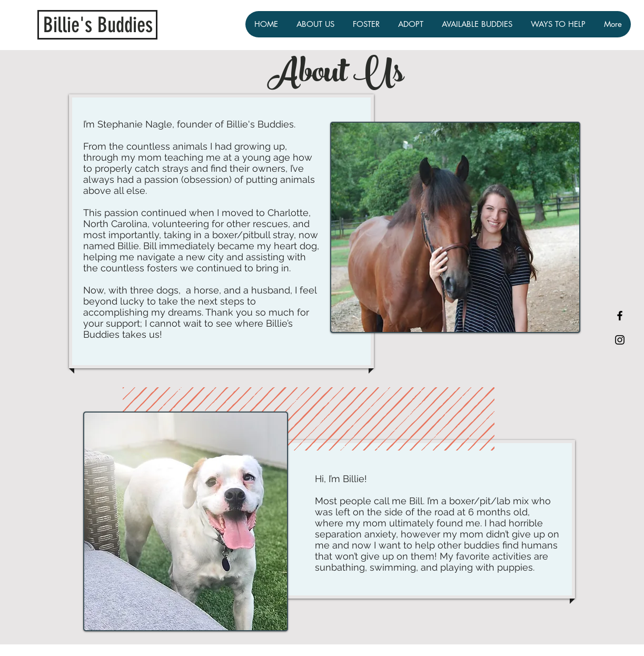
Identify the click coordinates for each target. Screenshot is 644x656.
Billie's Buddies (98, 25)
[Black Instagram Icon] (620, 340)
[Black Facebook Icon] (620, 316)
